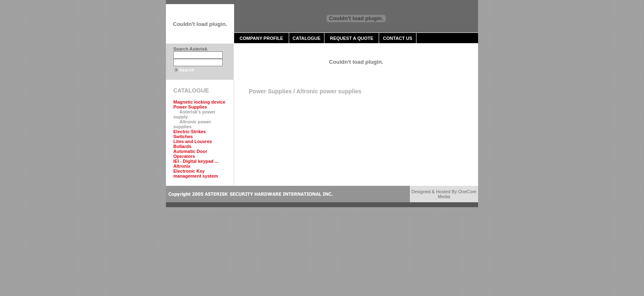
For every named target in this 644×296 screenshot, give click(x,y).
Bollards (182, 146)
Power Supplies (190, 107)
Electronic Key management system (196, 173)
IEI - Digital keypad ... (196, 161)
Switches (183, 136)
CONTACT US (398, 38)
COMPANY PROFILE (261, 38)
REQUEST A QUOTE (352, 38)
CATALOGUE (306, 38)
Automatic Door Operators (190, 154)
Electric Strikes (190, 132)
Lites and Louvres (193, 141)
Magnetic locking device (199, 102)
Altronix (182, 166)
